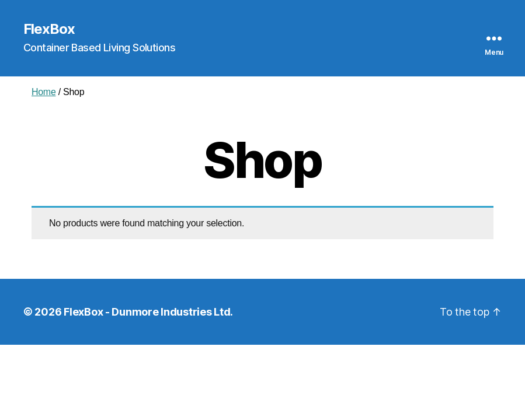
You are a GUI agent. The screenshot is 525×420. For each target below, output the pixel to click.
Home (44, 92)
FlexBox (49, 29)
